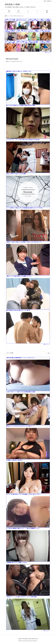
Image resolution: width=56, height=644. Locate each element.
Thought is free (35, 641)
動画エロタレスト (48, 53)
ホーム (7, 16)
